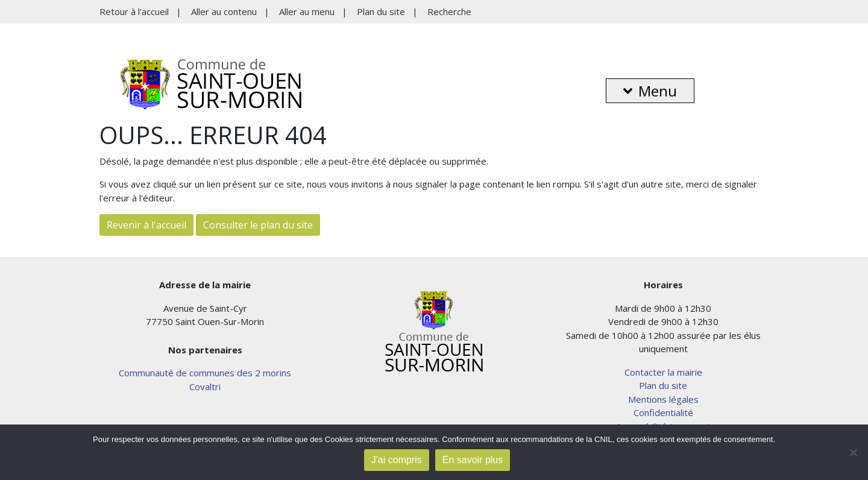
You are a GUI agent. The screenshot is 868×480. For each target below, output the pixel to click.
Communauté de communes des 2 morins (205, 373)
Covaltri (205, 387)
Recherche (449, 11)
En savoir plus (473, 460)
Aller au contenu (224, 11)
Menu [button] (650, 91)
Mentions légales (663, 399)
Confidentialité (663, 412)
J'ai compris (397, 460)
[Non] (853, 452)
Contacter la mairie (663, 372)
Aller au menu (307, 11)
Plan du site (381, 11)
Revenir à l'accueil (146, 225)
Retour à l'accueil (134, 11)
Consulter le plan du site (258, 225)
